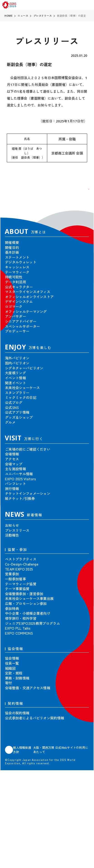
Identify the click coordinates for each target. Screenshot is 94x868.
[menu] (88, 5)
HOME (9, 16)
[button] (82, 196)
